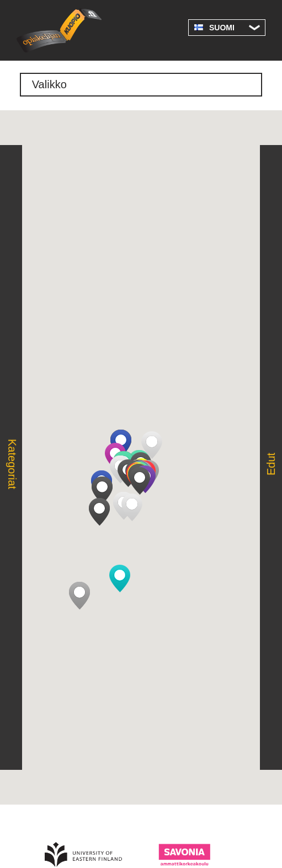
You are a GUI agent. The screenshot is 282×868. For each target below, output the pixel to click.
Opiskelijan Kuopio (59, 30)
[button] (132, 507)
